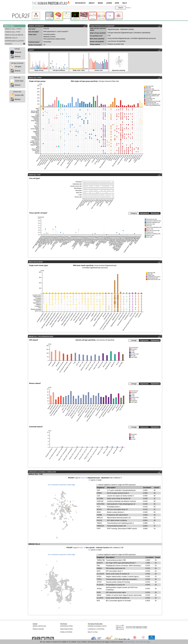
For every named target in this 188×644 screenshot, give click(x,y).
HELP (125, 3)
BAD (98, 601)
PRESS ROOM (38, 629)
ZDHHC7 (100, 563)
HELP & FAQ (93, 632)
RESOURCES (80, 3)
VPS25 (99, 582)
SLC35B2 (100, 499)
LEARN (109, 3)
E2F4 (99, 571)
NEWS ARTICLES (39, 626)
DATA (117, 3)
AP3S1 (99, 577)
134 (90, 480)
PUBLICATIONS (66, 632)
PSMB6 (99, 515)
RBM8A (99, 568)
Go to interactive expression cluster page (61, 485)
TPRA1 (99, 579)
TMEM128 (100, 526)
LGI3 (98, 496)
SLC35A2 (100, 598)
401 (90, 550)
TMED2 (99, 523)
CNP (98, 490)
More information (130, 642)
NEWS (100, 3)
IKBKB (99, 595)
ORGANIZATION (66, 629)
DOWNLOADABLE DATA (97, 626)
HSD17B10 (101, 504)
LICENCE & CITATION (96, 629)
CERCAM (100, 501)
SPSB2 (99, 589)
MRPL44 (100, 518)
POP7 (99, 529)
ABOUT (92, 3)
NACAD (99, 520)
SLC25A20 (100, 574)
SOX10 (99, 509)
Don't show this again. (143, 642)
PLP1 (99, 507)
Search (121, 8)
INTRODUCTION (66, 626)
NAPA (99, 592)
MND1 (99, 512)
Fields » (129, 8)
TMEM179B (101, 560)
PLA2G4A (100, 585)
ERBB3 (99, 493)
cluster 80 (84, 478)
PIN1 (99, 566)
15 (97, 485)
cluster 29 (82, 548)
